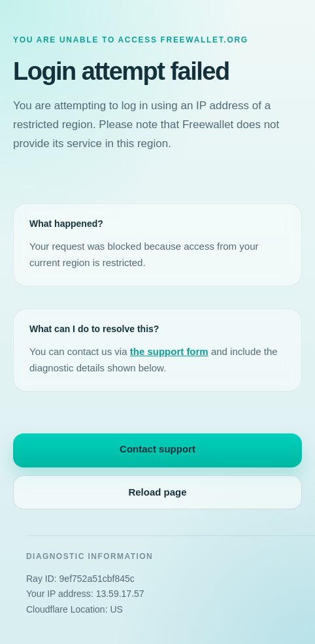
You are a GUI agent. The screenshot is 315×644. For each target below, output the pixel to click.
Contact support (157, 449)
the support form (169, 351)
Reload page (157, 492)
